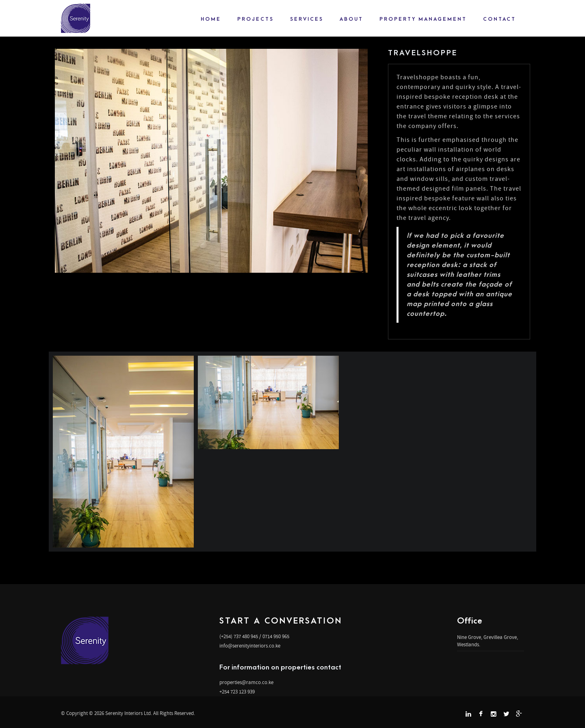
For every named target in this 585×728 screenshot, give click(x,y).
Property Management (423, 19)
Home (211, 19)
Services (307, 19)
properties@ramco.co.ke (246, 682)
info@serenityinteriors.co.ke (250, 646)
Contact (499, 19)
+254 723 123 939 (237, 692)
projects (256, 19)
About (351, 19)
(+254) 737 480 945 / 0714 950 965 (254, 636)
